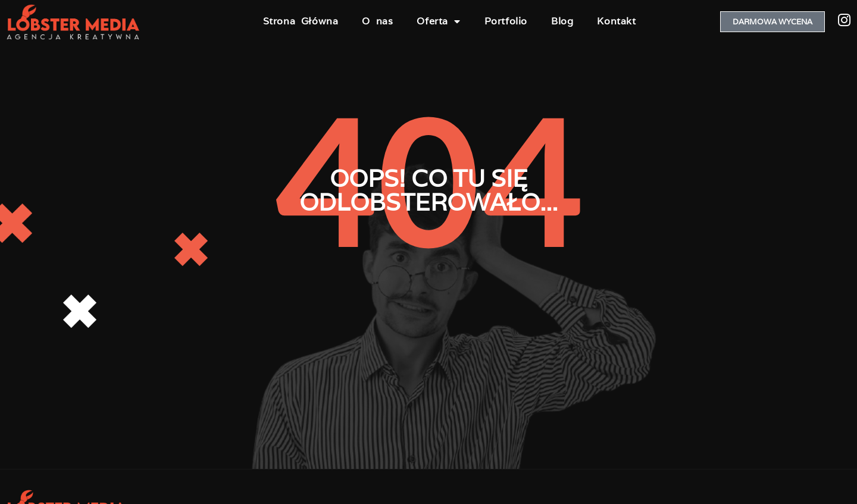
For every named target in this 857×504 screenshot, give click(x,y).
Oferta (438, 21)
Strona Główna (301, 21)
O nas (377, 21)
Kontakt (616, 21)
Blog (562, 21)
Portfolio (506, 21)
